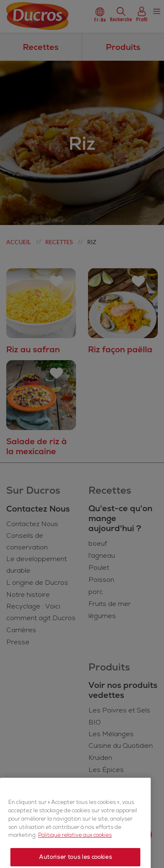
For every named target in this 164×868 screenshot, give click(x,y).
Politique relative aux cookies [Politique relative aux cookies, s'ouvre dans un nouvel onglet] (75, 849)
